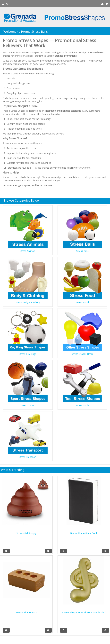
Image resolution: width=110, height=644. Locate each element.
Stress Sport (28, 405)
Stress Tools (82, 405)
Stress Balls (82, 251)
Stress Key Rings (28, 354)
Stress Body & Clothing (28, 302)
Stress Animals (28, 251)
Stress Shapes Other (82, 354)
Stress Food (82, 302)
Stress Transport (28, 457)
